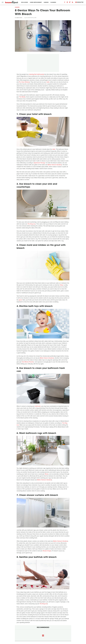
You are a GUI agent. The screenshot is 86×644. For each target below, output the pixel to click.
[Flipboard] (70, 3)
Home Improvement (36, 2)
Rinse (47, 474)
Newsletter (79, 2)
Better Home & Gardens (55, 165)
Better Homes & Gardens (44, 480)
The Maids (22, 97)
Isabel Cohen (19, 18)
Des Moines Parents (28, 362)
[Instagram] (67, 3)
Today (61, 285)
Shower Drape (47, 551)
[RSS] (72, 3)
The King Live (31, 224)
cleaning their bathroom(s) (36, 74)
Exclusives (25, 2)
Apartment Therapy (39, 163)
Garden (46, 2)
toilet (48, 82)
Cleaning (53, 2)
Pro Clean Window (24, 82)
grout (20, 300)
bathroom (38, 406)
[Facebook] (65, 3)
